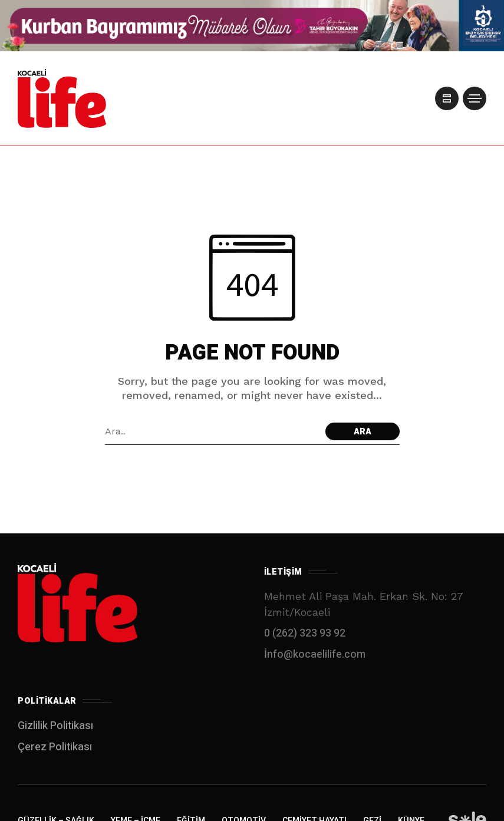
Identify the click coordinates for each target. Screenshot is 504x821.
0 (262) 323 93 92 (305, 633)
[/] (445, 98)
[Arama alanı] (212, 431)
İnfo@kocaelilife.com (315, 655)
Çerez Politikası (55, 747)
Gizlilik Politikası (55, 726)
